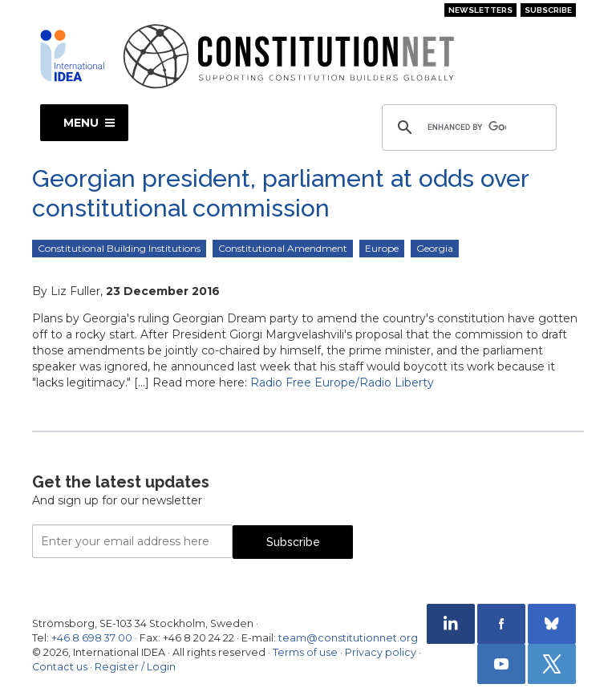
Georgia (435, 248)
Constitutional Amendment (283, 248)
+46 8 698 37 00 (92, 638)
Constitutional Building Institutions (119, 248)
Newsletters (480, 10)
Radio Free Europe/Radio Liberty (342, 382)
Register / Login (135, 667)
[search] (467, 127)
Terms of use (305, 652)
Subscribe (548, 10)
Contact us (60, 667)
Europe (382, 248)
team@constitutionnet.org (348, 638)
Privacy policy (381, 652)
